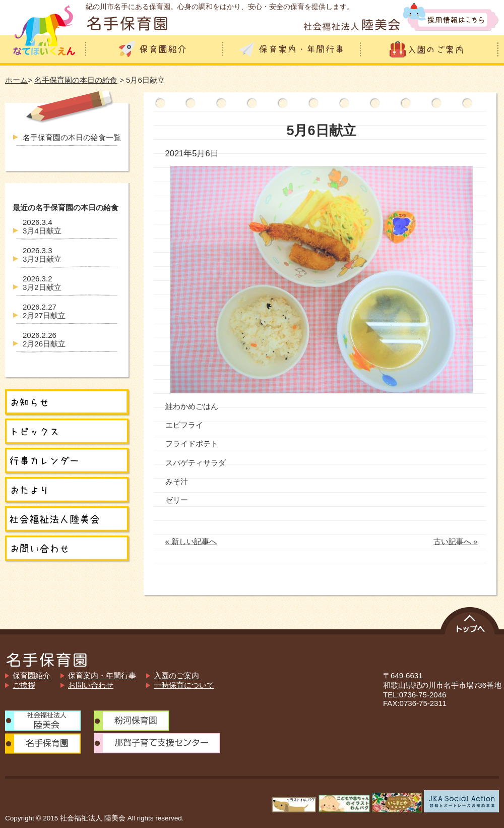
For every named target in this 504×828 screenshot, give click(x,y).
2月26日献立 (44, 339)
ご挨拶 (24, 685)
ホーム (16, 80)
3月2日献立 (42, 283)
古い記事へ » (456, 541)
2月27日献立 (44, 311)
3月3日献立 (42, 255)
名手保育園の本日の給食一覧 (72, 137)
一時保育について (184, 685)
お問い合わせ (91, 685)
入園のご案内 (176, 675)
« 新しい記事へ (191, 541)
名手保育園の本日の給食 (76, 80)
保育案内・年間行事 (102, 675)
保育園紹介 (31, 675)
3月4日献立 (42, 226)
